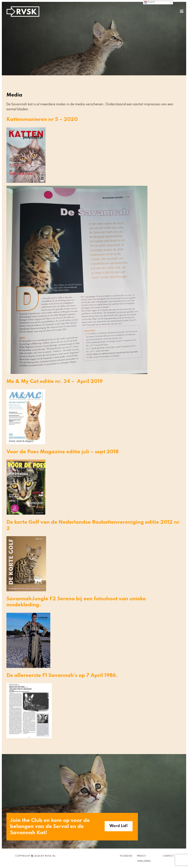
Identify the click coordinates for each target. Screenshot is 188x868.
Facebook (126, 856)
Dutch (150, 2)
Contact (168, 856)
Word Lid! (119, 826)
